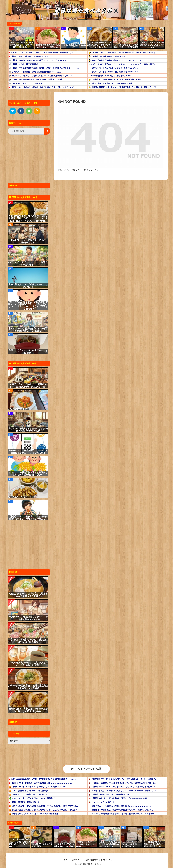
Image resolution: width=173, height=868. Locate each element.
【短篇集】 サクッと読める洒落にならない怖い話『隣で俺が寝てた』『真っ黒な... (124, 53)
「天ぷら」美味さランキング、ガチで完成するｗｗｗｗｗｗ (114, 72)
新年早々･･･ (77, 860)
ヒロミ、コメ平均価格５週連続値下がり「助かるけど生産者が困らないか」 (28, 474)
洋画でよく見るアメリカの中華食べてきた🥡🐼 (28, 352)
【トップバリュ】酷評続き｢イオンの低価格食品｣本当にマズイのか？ (28, 330)
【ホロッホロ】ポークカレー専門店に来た (132, 845)
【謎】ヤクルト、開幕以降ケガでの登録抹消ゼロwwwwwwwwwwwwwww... (41, 783)
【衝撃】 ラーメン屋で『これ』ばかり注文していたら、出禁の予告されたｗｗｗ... (124, 787)
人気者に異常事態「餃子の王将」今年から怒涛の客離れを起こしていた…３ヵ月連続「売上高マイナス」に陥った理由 (28, 218)
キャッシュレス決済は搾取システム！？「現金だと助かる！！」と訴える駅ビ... (28, 452)
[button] (47, 131)
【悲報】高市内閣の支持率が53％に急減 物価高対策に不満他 (116, 80)
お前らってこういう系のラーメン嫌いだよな (30, 794)
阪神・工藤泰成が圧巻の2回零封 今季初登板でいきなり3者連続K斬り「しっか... (43, 779)
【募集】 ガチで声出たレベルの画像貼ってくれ (30, 56)
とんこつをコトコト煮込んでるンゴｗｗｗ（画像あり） (34, 798)
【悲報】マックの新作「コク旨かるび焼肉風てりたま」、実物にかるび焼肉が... (28, 518)
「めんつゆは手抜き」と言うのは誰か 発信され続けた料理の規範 (28, 430)
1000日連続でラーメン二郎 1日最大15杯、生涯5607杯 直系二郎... (154, 844)
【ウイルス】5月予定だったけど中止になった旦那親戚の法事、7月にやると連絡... (123, 814)
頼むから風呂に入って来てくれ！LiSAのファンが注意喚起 (35, 814)
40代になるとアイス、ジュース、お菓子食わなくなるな (28, 263)
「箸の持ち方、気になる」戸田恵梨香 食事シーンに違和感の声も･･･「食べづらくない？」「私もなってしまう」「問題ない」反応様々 (28, 305)
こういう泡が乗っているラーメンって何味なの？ (31, 791)
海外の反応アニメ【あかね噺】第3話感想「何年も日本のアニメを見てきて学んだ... (45, 806)
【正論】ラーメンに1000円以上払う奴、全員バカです (28, 241)
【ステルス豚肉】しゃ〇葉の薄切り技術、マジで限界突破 (126, 46)
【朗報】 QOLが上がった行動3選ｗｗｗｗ (108, 56)
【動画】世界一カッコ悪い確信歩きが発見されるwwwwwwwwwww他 (119, 798)
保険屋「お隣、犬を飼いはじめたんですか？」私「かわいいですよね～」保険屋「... (45, 810)
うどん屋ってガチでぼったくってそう (27, 83)
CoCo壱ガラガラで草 (18, 409)
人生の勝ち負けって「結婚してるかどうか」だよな (111, 76)
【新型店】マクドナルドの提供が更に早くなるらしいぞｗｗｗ (152, 45)
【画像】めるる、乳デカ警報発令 (25, 64)
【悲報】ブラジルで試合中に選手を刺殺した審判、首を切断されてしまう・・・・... (45, 68)
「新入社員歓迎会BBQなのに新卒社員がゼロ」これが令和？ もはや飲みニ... (21, 45)
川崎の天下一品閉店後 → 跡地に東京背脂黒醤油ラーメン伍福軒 (37, 72)
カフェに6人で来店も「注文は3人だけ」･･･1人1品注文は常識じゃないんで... (43, 76)
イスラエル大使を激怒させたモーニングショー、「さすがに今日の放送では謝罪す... (124, 64)
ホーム (66, 860)
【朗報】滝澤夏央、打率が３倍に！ (25, 802)
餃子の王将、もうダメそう (21, 497)
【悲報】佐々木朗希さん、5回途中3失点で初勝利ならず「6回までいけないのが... (43, 87)
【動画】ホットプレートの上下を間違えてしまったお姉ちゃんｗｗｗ (39, 787)
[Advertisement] (28, 159)
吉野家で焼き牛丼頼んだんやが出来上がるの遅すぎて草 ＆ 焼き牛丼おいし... (100, 45)
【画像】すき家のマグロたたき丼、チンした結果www (48, 46)
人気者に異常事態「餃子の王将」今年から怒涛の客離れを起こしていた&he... (19, 843)
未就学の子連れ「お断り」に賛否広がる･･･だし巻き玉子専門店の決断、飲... (28, 386)
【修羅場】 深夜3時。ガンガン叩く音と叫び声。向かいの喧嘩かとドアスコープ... (124, 783)
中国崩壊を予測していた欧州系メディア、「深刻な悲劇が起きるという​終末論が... (124, 779)
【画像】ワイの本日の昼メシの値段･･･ (42, 845)
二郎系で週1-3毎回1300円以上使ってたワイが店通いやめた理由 (37, 80)
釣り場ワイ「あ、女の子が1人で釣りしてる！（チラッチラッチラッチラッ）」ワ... (44, 53)
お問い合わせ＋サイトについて (99, 860)
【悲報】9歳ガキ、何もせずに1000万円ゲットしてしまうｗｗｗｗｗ (39, 60)
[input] (29, 131)
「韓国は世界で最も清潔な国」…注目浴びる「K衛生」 (112, 83)
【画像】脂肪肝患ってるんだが (74, 46)
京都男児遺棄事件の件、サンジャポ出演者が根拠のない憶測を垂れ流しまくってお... (125, 87)
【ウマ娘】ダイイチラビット (103, 802)
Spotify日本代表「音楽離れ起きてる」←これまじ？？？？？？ (116, 60)
